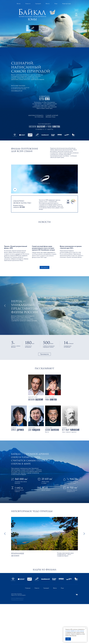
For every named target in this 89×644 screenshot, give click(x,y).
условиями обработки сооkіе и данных (75, 631)
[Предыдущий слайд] (3, 593)
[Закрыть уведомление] (86, 628)
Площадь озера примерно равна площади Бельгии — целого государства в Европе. (65, 556)
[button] (32, 28)
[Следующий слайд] (86, 593)
